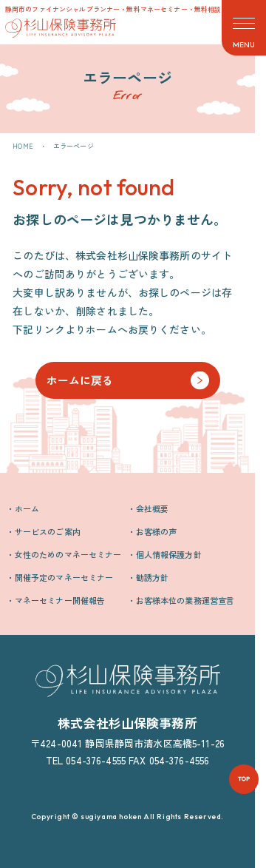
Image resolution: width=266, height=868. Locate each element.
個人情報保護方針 (169, 554)
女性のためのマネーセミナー (68, 554)
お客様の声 (157, 531)
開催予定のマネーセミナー (64, 577)
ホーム (27, 508)
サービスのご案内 (48, 531)
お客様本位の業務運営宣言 (185, 600)
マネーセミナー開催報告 (60, 600)
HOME (23, 146)
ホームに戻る (80, 380)
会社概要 (153, 508)
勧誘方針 (153, 577)
